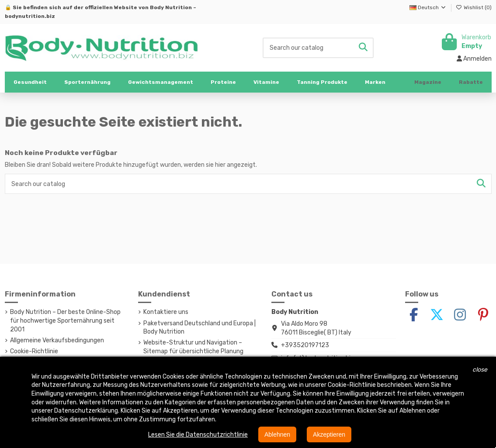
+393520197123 (305, 345)
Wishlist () (474, 7)
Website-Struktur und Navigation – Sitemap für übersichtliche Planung (193, 347)
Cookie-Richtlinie (34, 351)
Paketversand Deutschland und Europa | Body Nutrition (199, 328)
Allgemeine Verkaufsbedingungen (57, 340)
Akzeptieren (329, 434)
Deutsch (428, 7)
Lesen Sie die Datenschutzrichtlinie (198, 435)
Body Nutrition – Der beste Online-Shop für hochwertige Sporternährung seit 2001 (65, 320)
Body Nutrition (171, 7)
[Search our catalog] (363, 48)
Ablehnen (277, 434)
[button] (87, 82)
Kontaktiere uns (166, 312)
